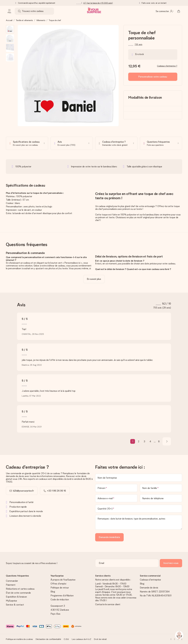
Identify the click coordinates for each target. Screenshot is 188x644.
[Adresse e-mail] (116, 498)
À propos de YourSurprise (63, 580)
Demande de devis (149, 588)
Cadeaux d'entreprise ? (167, 66)
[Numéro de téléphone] (161, 498)
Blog (53, 592)
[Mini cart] (179, 11)
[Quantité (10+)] (139, 509)
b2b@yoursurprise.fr (23, 491)
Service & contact (15, 605)
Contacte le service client (108, 604)
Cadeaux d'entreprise (150, 580)
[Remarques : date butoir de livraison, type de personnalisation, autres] (139, 522)
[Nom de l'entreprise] (139, 478)
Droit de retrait (100, 639)
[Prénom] (116, 488)
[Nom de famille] (161, 488)
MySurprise (11, 601)
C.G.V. (66, 639)
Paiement (11, 585)
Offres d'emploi (58, 584)
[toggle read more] (94, 279)
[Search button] (19, 11)
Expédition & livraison (16, 597)
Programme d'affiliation (62, 596)
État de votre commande (18, 593)
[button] (10, 29)
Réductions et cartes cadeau (20, 589)
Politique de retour (60, 588)
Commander (12, 581)
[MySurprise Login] (164, 11)
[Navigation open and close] (9, 11)
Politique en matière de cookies (19, 639)
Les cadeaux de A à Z (81, 639)
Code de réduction (60, 600)
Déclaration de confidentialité (48, 639)
